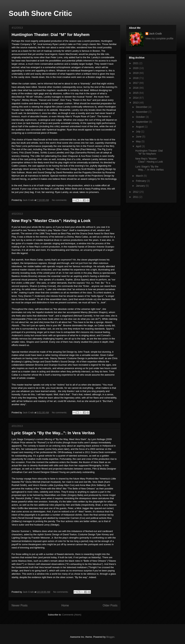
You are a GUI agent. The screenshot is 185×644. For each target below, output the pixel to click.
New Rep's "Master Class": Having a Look (51, 221)
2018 (136, 78)
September (142, 122)
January (141, 186)
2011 (136, 197)
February (141, 181)
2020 (136, 68)
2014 (136, 98)
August (140, 127)
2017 (136, 83)
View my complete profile (159, 38)
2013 (136, 103)
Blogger (110, 637)
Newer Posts (20, 605)
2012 (136, 192)
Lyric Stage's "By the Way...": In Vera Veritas (53, 433)
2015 (136, 93)
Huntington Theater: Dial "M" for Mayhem (51, 35)
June (139, 137)
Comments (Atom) (72, 615)
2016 (136, 88)
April (139, 146)
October (141, 117)
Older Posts (110, 605)
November (142, 112)
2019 (136, 73)
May (139, 141)
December (142, 107)
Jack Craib (155, 34)
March (140, 176)
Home (65, 605)
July (138, 132)
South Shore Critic (40, 13)
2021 (136, 63)
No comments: (60, 200)
